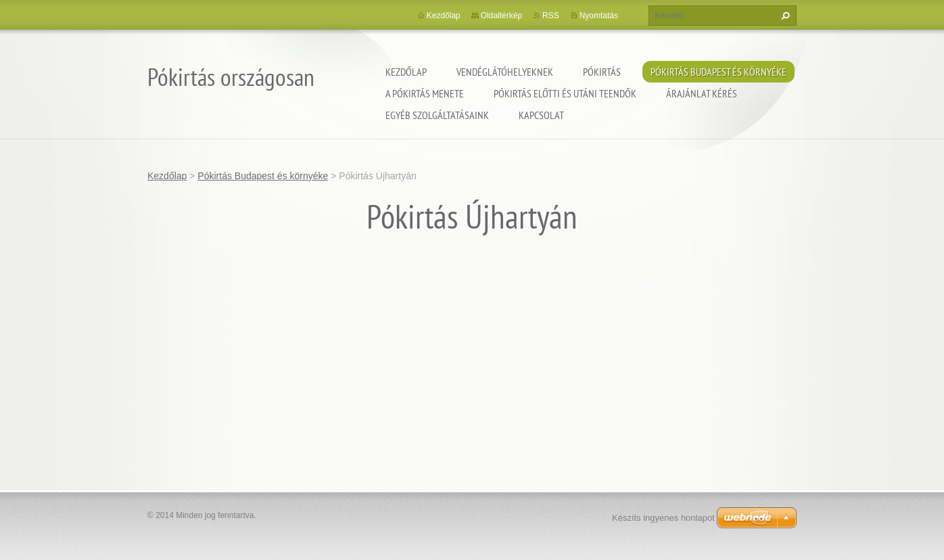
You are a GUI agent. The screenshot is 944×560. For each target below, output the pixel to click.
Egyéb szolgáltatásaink (437, 115)
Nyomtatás (599, 16)
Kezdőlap (406, 72)
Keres (784, 16)
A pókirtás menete (425, 93)
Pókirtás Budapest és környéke (718, 72)
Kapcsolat (541, 115)
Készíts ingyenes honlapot (663, 518)
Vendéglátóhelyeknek (505, 72)
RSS (551, 16)
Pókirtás (602, 72)
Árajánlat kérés (702, 93)
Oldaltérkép (501, 16)
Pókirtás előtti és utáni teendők (565, 93)
